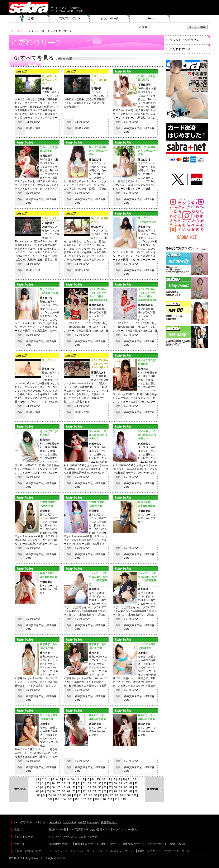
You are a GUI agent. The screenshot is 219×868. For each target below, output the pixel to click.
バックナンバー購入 (125, 829)
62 (136, 787)
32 (84, 783)
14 (93, 779)
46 (53, 787)
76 (105, 791)
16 (103, 779)
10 (72, 779)
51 (79, 787)
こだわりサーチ (88, 837)
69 (69, 791)
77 (110, 791)
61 (131, 787)
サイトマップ (181, 851)
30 (74, 783)
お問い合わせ (177, 844)
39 (120, 783)
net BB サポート (111, 844)
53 (89, 787)
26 (53, 783)
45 (48, 787)
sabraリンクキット (149, 851)
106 (77, 799)
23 (38, 783)
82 (136, 791)
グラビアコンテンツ (70, 18)
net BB (82, 822)
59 (120, 787)
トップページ (20, 31)
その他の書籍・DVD (98, 829)
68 (63, 791)
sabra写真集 (76, 829)
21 (129, 779)
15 (98, 779)
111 (110, 799)
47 (58, 787)
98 (116, 795)
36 (105, 783)
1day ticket (69, 822)
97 (111, 795)
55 (100, 787)
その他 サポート (157, 844)
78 (115, 791)
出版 (29, 18)
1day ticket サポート (87, 844)
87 (59, 795)
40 (126, 783)
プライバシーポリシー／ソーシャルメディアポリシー (103, 851)
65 (48, 791)
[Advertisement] (187, 368)
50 (74, 787)
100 (127, 795)
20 (124, 779)
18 (114, 779)
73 (89, 791)
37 (110, 783)
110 (103, 799)
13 (88, 779)
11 (77, 779)
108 (90, 799)
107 (83, 799)
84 (44, 795)
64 (43, 791)
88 (65, 795)
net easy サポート (134, 844)
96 (106, 795)
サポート (150, 18)
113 (123, 799)
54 (95, 787)
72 (84, 791)
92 (85, 795)
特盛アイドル (109, 822)
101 (134, 795)
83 (39, 795)
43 (38, 787)
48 (63, 787)
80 (126, 791)
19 (119, 779)
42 (136, 783)
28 (63, 783)
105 (70, 799)
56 (105, 787)
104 (64, 799)
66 (53, 791)
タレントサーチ (110, 18)
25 (48, 783)
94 (96, 795)
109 (97, 799)
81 (131, 791)
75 (100, 791)
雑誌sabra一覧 (58, 829)
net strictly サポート (61, 844)
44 (43, 787)
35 (100, 783)
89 (70, 795)
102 (50, 799)
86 (54, 795)
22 (134, 779)
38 (115, 783)
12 (83, 779)
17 (109, 779)
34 (95, 783)
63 (38, 791)
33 (89, 783)
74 (95, 791)
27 (58, 783)
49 (69, 787)
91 (80, 795)
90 (75, 795)
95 (101, 795)
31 (79, 783)
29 (69, 783)
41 (131, 783)
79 (120, 791)
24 (43, 783)
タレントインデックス (62, 837)
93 (91, 795)
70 (74, 791)
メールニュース (58, 851)
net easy (94, 822)
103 (57, 799)
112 (117, 799)
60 (126, 787)
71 (79, 791)
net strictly (55, 822)
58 (115, 787)
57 (110, 787)
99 (122, 795)
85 (49, 795)
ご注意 (167, 851)
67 (58, 791)
